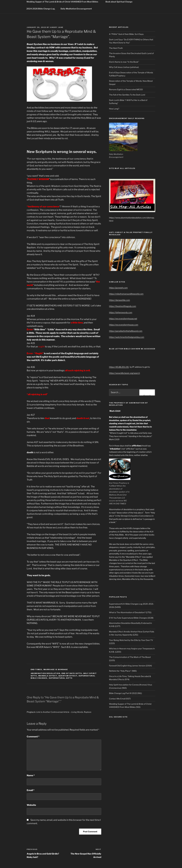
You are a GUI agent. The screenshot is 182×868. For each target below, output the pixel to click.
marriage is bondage (56, 669)
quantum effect (68, 676)
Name (31, 775)
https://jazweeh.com (118, 288)
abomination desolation (45, 673)
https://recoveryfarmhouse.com (124, 325)
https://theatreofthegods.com (123, 306)
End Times (36, 669)
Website (31, 805)
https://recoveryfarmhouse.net (123, 319)
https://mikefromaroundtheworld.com (126, 294)
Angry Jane (57, 27)
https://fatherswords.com (121, 312)
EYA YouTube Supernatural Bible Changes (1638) (131, 618)
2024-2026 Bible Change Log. (41, 9)
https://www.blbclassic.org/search (124, 373)
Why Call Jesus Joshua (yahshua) (124, 67)
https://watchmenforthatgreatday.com (127, 337)
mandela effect (48, 676)
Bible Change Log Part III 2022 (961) (125, 693)
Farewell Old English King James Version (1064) (130, 666)
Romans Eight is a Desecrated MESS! (126, 89)
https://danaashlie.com (120, 300)
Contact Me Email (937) (120, 699)
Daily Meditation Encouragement (76, 9)
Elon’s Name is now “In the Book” (124, 62)
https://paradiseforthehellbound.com (126, 331)
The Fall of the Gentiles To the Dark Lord (127, 95)
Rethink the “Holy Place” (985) (123, 671)
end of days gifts (72, 673)
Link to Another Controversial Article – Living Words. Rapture (64, 712)
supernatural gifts (61, 678)
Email (31, 790)
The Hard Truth (116, 48)
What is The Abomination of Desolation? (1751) (130, 612)
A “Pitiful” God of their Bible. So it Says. (126, 34)
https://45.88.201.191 (119, 367)
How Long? (114, 109)
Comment (33, 737)
